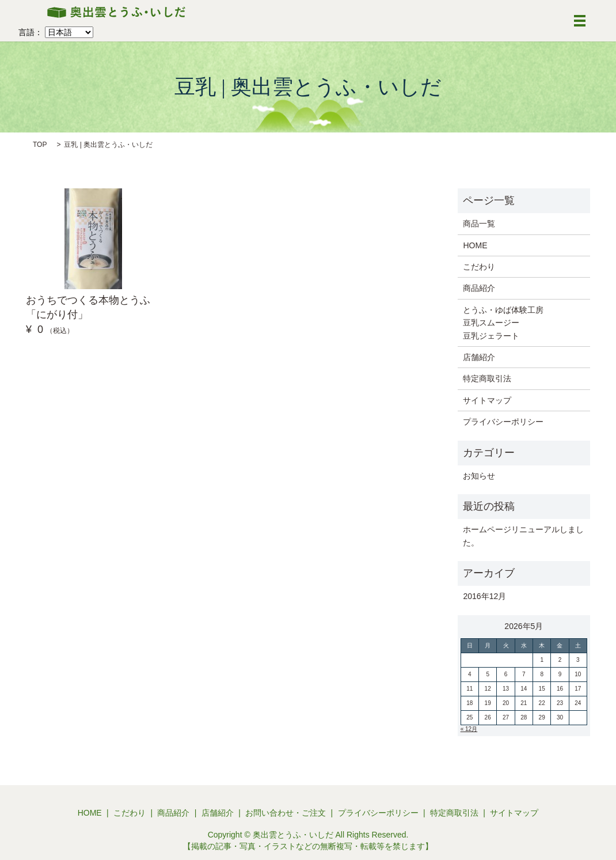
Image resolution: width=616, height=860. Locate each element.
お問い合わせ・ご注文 (286, 813)
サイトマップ (487, 400)
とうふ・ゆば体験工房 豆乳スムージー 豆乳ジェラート (503, 323)
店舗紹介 (479, 357)
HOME (475, 245)
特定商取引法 (487, 378)
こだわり (479, 267)
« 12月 (469, 729)
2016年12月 (484, 596)
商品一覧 (479, 223)
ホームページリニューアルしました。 (523, 536)
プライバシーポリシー (503, 422)
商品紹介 (479, 288)
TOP (40, 145)
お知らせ (479, 476)
